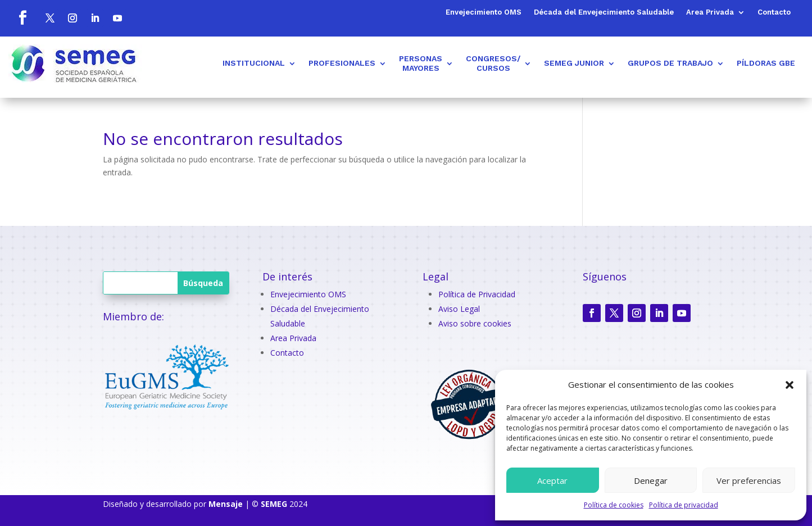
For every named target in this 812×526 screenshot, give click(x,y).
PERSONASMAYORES (421, 63)
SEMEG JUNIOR (574, 63)
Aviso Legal (459, 309)
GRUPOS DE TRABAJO (670, 63)
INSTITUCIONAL (254, 63)
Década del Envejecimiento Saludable (604, 12)
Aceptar (552, 480)
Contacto (774, 12)
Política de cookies (614, 505)
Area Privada (710, 12)
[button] (790, 385)
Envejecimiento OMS (484, 12)
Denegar (651, 480)
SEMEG (274, 504)
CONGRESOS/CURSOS (493, 63)
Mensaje (226, 504)
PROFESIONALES (342, 63)
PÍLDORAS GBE (766, 63)
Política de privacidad (684, 505)
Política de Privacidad (477, 294)
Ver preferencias (749, 480)
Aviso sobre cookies (475, 323)
